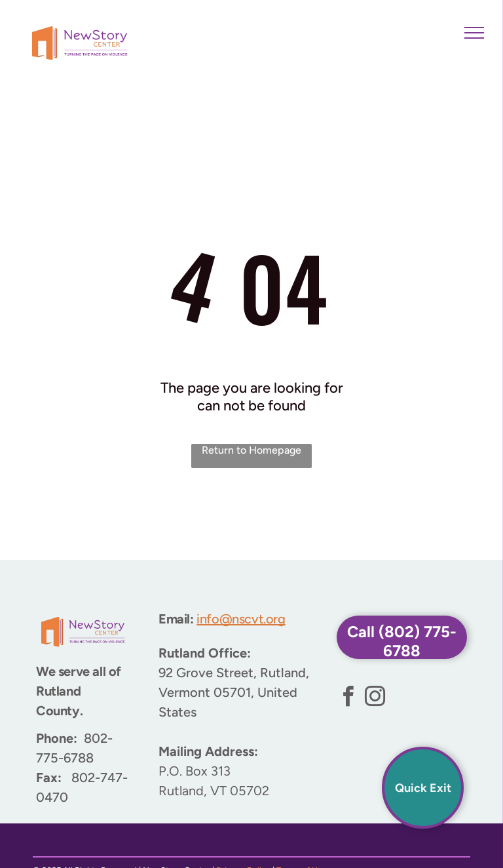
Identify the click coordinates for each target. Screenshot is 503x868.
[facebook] (348, 699)
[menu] (474, 33)
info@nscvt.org (241, 619)
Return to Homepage (251, 450)
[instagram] (375, 699)
